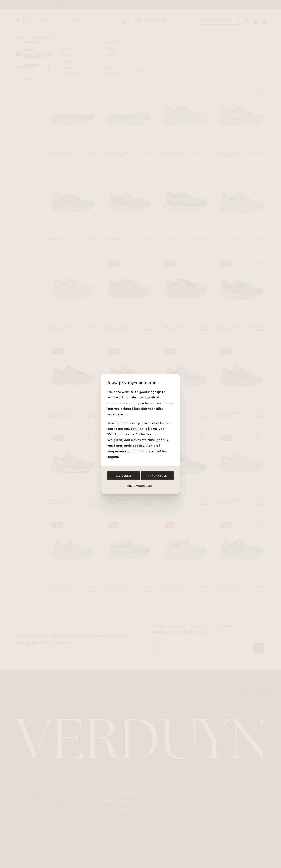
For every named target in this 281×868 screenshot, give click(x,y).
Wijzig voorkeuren (141, 486)
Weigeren (124, 476)
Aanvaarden (158, 476)
